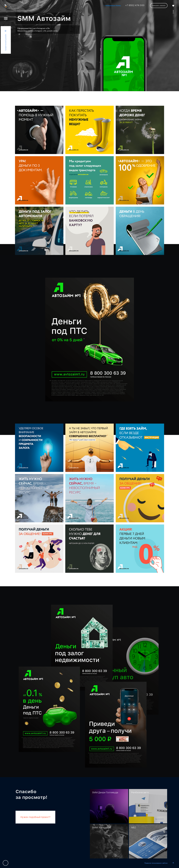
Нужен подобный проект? (35, 817)
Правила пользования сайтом (156, 863)
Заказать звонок (159, 6)
